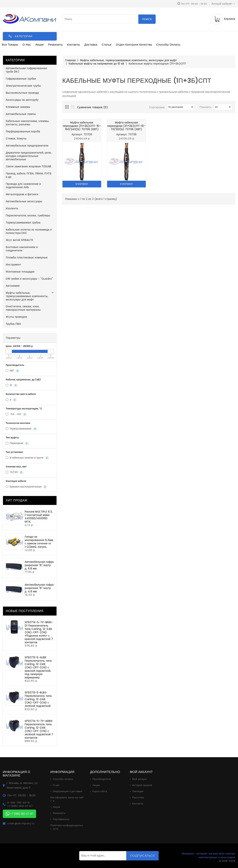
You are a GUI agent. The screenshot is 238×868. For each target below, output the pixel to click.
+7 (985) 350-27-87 (20, 806)
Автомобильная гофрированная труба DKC (26, 70)
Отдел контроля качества (134, 45)
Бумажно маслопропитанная (26, 487)
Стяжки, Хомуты (16, 139)
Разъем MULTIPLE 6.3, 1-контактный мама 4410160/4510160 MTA (39, 517)
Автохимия (13, 286)
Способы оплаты (168, 45)
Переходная (17, 443)
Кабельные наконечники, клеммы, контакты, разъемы (28, 123)
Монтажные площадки (20, 272)
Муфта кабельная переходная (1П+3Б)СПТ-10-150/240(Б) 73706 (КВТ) (82, 126)
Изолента (12, 208)
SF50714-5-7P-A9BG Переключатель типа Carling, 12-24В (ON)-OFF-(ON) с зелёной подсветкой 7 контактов (39, 729)
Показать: (206, 107)
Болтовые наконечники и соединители (22, 249)
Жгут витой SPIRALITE (20, 240)
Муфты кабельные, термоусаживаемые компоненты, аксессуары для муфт (27, 296)
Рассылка (138, 798)
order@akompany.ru (21, 824)
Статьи (107, 45)
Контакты (74, 45)
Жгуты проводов (16, 317)
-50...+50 (16, 414)
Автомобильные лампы (21, 114)
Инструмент (13, 265)
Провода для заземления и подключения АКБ (23, 186)
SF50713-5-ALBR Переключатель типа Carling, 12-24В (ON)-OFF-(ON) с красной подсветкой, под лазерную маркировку (38, 667)
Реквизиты (56, 45)
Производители (102, 779)
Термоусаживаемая (21, 429)
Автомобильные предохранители (27, 146)
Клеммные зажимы (18, 107)
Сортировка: (157, 107)
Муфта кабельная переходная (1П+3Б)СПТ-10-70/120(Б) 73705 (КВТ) (127, 126)
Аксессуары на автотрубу (22, 100)
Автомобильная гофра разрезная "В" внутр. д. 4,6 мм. (39, 588)
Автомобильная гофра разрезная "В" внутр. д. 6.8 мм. (39, 565)
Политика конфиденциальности (67, 827)
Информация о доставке (68, 791)
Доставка (91, 45)
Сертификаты (61, 819)
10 (12, 385)
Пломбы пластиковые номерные (27, 257)
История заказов (142, 785)
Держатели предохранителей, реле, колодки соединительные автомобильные (29, 156)
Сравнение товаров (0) (93, 107)
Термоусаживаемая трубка (23, 223)
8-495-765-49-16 (19, 803)
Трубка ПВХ (13, 324)
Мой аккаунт (140, 779)
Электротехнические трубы (23, 86)
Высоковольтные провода (22, 93)
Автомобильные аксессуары (24, 201)
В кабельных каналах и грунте (27, 458)
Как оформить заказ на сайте (67, 799)
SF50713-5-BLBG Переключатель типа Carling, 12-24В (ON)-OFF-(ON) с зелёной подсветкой (38, 699)
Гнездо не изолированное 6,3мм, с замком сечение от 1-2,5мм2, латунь (39, 542)
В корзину (82, 184)
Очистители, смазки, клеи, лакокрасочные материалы (23, 308)
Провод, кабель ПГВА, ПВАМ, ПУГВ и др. (29, 175)
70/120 (15, 472)
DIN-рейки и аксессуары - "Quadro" (29, 279)
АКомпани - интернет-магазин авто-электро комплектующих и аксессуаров (208, 855)
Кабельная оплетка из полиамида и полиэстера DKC (29, 231)
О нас (27, 45)
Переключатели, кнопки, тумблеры (28, 215)
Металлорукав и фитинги (22, 194)
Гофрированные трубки (21, 79)
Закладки (138, 791)
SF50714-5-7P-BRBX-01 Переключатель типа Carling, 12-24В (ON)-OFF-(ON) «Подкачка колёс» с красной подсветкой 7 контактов (39, 632)
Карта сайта (100, 791)
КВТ (13, 371)
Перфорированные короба (23, 131)
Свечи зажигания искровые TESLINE (29, 166)
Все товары (10, 45)
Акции (40, 45)
